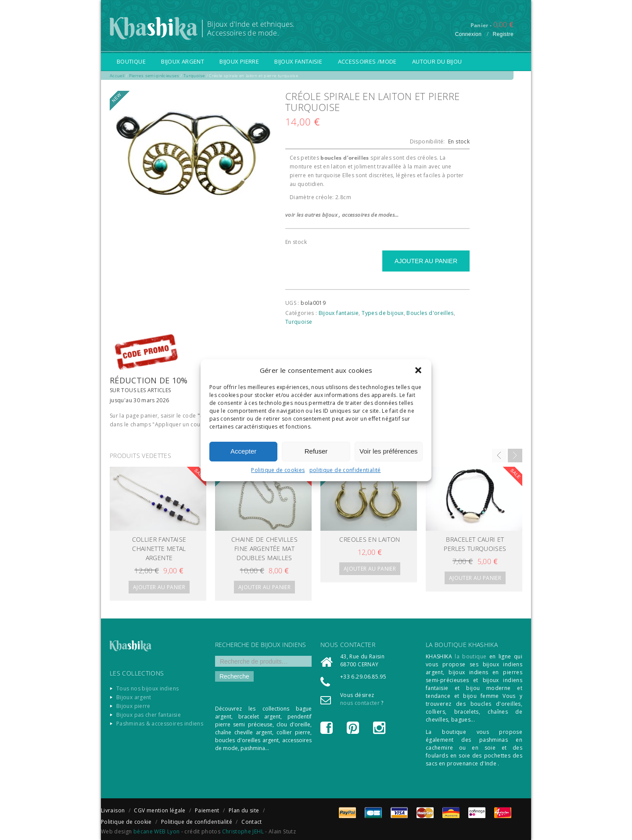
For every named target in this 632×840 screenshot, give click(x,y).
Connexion (469, 34)
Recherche (234, 676)
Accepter (243, 451)
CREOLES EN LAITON (370, 539)
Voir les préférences (389, 451)
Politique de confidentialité (197, 822)
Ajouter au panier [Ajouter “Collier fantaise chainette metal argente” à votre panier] (159, 587)
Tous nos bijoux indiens (147, 688)
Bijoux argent (183, 61)
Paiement (207, 810)
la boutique (470, 656)
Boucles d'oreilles (430, 313)
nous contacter (360, 703)
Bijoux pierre (239, 61)
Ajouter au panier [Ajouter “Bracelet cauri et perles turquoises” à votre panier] (475, 578)
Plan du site (244, 810)
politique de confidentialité (345, 470)
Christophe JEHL (243, 831)
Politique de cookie (126, 822)
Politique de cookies (278, 470)
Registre (503, 34)
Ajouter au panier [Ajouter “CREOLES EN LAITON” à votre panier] (370, 569)
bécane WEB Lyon (156, 831)
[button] (418, 370)
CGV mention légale (160, 810)
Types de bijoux (382, 313)
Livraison (113, 810)
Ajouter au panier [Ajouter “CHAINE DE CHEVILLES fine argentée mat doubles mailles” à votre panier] (264, 587)
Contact (252, 822)
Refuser (316, 451)
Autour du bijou (437, 61)
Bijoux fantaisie (298, 61)
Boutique (131, 61)
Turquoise (299, 322)
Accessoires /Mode (367, 61)
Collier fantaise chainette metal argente (159, 549)
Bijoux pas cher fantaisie (149, 715)
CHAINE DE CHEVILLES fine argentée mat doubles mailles (264, 549)
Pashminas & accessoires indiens (160, 724)
